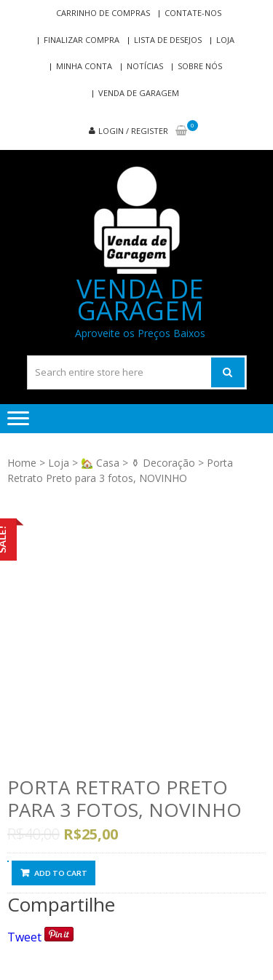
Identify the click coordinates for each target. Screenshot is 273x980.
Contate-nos (193, 13)
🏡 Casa (100, 463)
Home (22, 463)
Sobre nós (200, 66)
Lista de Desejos (168, 40)
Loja (225, 40)
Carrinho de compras (103, 13)
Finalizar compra (82, 40)
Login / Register (133, 131)
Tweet (24, 937)
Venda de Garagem (139, 93)
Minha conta (84, 66)
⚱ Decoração (163, 463)
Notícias (145, 66)
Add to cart (61, 873)
